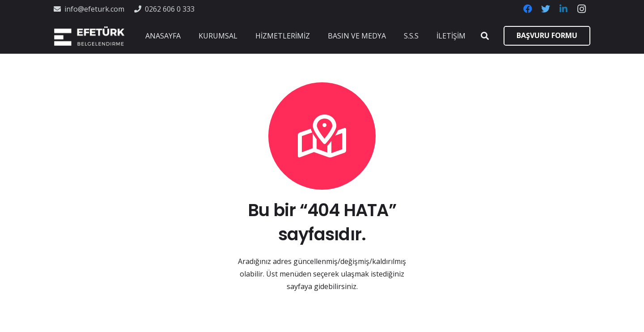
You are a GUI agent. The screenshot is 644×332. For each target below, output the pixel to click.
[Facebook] (528, 9)
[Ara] (485, 36)
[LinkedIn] (563, 9)
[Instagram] (581, 9)
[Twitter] (546, 9)
